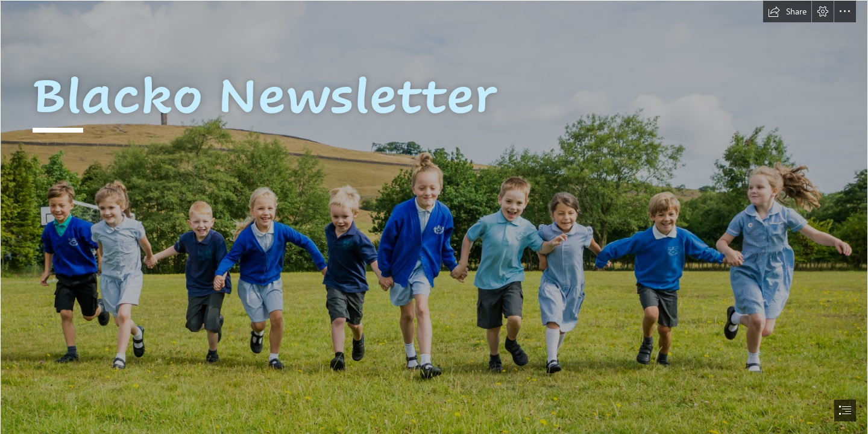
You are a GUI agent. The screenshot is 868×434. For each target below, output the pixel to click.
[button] (787, 11)
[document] (434, 217)
